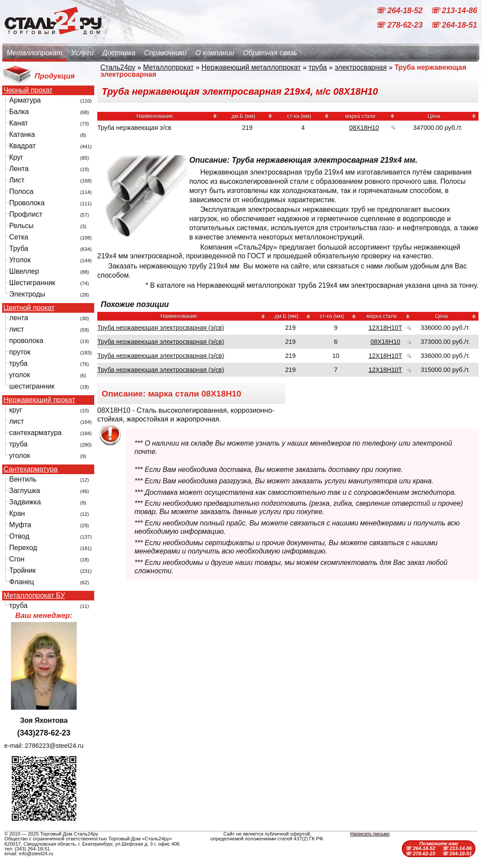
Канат (19, 123)
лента (19, 318)
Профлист (26, 214)
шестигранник (32, 386)
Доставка (119, 53)
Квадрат (23, 146)
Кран (17, 513)
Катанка (22, 134)
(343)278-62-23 (44, 733)
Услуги (82, 53)
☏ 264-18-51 (454, 25)
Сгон (17, 559)
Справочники (165, 53)
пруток (20, 352)
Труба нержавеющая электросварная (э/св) (161, 328)
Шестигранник (32, 283)
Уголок (20, 260)
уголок (19, 375)
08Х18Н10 (364, 128)
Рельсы (21, 226)
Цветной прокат (29, 308)
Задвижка (25, 502)
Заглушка (25, 491)
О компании (215, 53)
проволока (26, 341)
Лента (19, 169)
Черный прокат (28, 90)
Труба (19, 248)
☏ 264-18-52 (400, 11)
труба (18, 363)
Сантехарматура (30, 469)
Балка (19, 112)
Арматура (25, 100)
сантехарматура (35, 433)
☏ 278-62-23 (400, 25)
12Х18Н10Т (385, 328)
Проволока (27, 203)
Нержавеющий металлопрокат (251, 67)
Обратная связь (270, 53)
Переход (23, 548)
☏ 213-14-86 (454, 11)
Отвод (19, 536)
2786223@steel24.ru (54, 746)
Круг (16, 157)
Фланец (22, 582)
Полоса (21, 191)
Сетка (19, 237)
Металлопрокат (34, 53)
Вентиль (23, 479)
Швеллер (24, 271)
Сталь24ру (118, 67)
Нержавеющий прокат (39, 400)
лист (17, 329)
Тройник (22, 570)
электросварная (361, 67)
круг (16, 410)
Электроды (27, 294)
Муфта (20, 525)
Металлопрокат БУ (34, 596)
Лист (17, 180)
